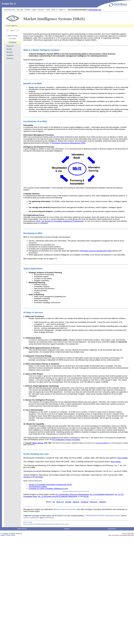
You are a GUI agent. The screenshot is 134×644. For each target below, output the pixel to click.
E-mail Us (66, 524)
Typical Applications (33, 269)
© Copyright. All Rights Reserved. (11, 534)
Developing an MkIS (33, 233)
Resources (41, 10)
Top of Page (28, 522)
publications (35, 518)
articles (26, 518)
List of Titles (12, 39)
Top (54, 502)
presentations (49, 518)
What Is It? (10, 46)
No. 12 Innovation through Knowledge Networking (58, 496)
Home (25, 524)
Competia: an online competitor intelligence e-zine (48, 489)
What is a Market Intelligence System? (42, 50)
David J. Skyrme (38, 443)
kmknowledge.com (95, 10)
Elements (10, 52)
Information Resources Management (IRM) (69, 143)
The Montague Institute (38, 487)
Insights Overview (12, 36)
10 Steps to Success (33, 312)
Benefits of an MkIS (33, 83)
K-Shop (48, 10)
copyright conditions (102, 443)
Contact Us (62, 10)
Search (31, 524)
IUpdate (27, 10)
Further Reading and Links (36, 454)
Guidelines (10, 55)
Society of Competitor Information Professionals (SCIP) (50, 485)
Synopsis (27, 477)
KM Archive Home (10, 10)
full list (86, 496)
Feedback (102, 502)
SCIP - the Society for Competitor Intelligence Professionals (60, 221)
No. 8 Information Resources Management (72, 494)
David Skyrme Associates (66, 509)
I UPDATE (38, 524)
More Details (123, 458)
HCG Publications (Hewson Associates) (66, 440)
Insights (34, 10)
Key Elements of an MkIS (35, 121)
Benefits (9, 49)
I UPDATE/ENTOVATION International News (102, 516)
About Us (54, 10)
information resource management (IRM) (96, 251)
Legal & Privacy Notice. (8, 535)
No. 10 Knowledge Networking (102, 494)
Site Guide (20, 10)
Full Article (39, 477)
